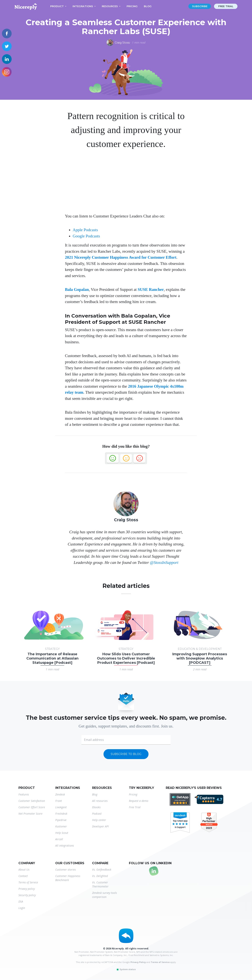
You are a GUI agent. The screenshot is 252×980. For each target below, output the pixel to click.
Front (59, 801)
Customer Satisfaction (32, 801)
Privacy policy (27, 889)
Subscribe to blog (126, 754)
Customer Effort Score (32, 807)
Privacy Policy (138, 962)
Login (22, 908)
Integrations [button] (83, 6)
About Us (24, 870)
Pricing (132, 6)
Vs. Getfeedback (102, 870)
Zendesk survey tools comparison (104, 895)
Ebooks (96, 807)
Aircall (59, 839)
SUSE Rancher (151, 289)
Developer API (100, 826)
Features (24, 794)
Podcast (97, 814)
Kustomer (61, 826)
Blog (148, 6)
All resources (100, 801)
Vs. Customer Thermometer (100, 884)
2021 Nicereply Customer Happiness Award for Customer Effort (121, 257)
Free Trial (135, 807)
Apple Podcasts (85, 230)
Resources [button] (110, 6)
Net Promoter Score (30, 814)
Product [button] (57, 6)
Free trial (226, 6)
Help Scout (62, 833)
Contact (23, 876)
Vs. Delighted (100, 876)
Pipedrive (61, 820)
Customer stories (66, 870)
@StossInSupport (164, 563)
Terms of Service (28, 882)
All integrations (65, 846)
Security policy (27, 895)
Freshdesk (61, 814)
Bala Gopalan (77, 289)
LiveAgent (61, 807)
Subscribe (200, 6)
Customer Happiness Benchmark (68, 878)
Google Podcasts (86, 236)
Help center (99, 820)
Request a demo (139, 801)
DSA (21, 901)
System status (126, 969)
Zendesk (60, 794)
